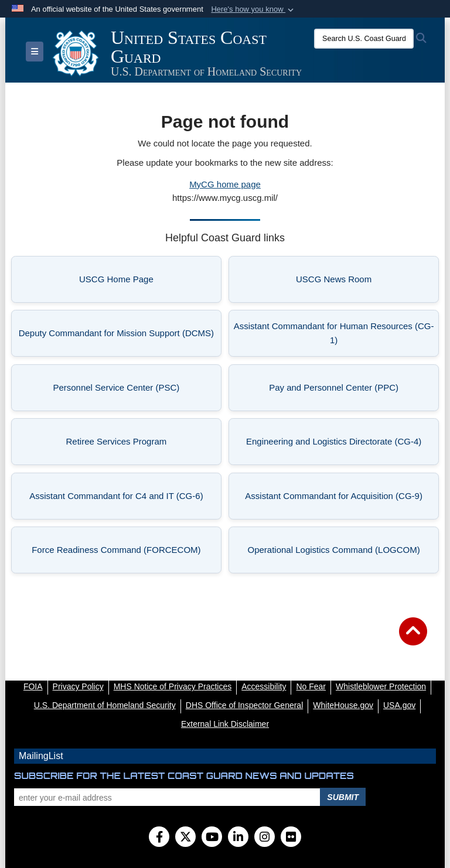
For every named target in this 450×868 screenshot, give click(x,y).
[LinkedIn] (238, 838)
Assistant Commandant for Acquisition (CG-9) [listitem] (337, 499)
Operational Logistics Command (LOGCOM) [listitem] (339, 553)
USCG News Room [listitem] (363, 283)
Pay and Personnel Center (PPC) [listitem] (350, 391)
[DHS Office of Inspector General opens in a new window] (245, 705)
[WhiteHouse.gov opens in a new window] (343, 705)
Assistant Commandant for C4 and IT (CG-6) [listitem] (121, 499)
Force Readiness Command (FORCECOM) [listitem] (122, 553)
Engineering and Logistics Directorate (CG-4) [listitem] (338, 445)
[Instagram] (265, 838)
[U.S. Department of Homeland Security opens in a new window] (105, 705)
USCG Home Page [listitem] (146, 283)
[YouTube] (212, 838)
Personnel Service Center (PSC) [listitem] (133, 391)
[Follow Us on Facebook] (159, 838)
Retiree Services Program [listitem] (139, 445)
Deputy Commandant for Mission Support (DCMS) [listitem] (116, 336)
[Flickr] (291, 838)
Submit (343, 797)
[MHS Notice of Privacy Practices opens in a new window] (173, 686)
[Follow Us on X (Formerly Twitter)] (185, 838)
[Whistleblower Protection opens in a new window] (381, 686)
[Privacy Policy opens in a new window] (78, 686)
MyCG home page (225, 184)
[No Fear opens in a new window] (311, 686)
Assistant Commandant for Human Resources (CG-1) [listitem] (334, 333)
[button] (253, 9)
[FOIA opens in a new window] (33, 686)
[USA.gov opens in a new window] (399, 705)
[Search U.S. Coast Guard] (364, 39)
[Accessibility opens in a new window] (264, 686)
